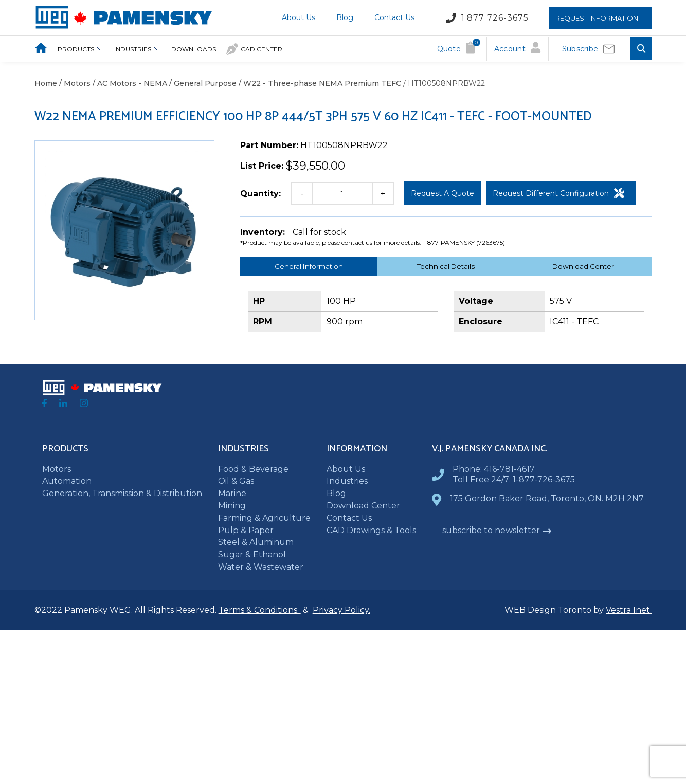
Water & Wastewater (261, 567)
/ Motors (74, 83)
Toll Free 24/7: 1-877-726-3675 (514, 479)
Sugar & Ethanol (252, 554)
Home (46, 83)
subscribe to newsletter (497, 530)
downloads (194, 49)
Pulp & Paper (246, 530)
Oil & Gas (236, 481)
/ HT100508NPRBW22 (443, 83)
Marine (232, 493)
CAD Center (254, 49)
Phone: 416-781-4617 (494, 469)
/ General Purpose (202, 83)
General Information (309, 266)
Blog (345, 17)
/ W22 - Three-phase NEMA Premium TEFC (319, 83)
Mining (232, 506)
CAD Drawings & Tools (371, 530)
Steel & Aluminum (256, 542)
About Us (299, 17)
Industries (138, 49)
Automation (67, 481)
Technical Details (446, 266)
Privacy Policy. (341, 610)
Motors (57, 469)
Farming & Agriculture (264, 518)
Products (81, 49)
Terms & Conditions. (260, 610)
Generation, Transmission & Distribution (122, 493)
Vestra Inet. (629, 610)
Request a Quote (443, 193)
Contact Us (394, 17)
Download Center (583, 266)
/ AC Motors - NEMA (129, 83)
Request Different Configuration (558, 193)
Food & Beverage (253, 469)
